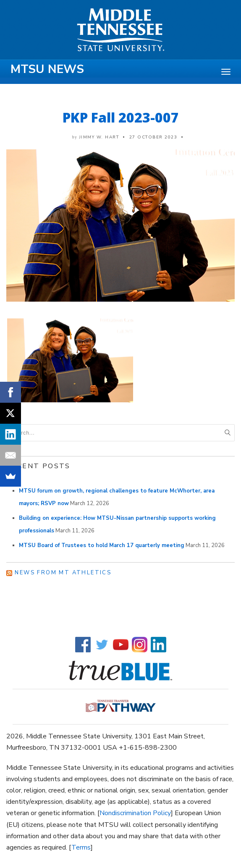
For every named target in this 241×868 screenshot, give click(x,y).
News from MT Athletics (63, 573)
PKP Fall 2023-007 (121, 117)
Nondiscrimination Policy (135, 813)
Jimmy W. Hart (99, 137)
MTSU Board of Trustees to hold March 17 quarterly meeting (102, 545)
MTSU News (47, 69)
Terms (81, 847)
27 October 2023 (153, 137)
